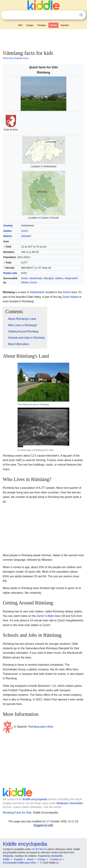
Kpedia (53, 25)
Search (81, 15)
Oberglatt (48, 278)
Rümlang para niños (41, 727)
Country (8, 226)
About (30, 859)
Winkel (25, 282)
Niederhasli (36, 278)
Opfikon (59, 278)
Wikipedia (8, 856)
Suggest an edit (43, 825)
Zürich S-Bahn (45, 616)
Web (20, 25)
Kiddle (6, 859)
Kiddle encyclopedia (35, 799)
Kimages (42, 25)
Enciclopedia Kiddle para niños (19, 863)
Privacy (42, 859)
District (8, 236)
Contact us (56, 859)
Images (30, 25)
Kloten (25, 278)
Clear (74, 15)
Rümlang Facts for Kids (17, 813)
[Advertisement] (43, 39)
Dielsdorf (26, 236)
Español (65, 25)
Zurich (25, 231)
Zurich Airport (70, 297)
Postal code (10, 273)
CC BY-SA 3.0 (39, 849)
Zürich (67, 292)
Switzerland (37, 292)
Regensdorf (71, 278)
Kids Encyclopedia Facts (16, 58)
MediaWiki (57, 856)
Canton (8, 231)
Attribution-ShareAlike (70, 803)
